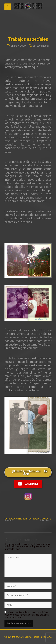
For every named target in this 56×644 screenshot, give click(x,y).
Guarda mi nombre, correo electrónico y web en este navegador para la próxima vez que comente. (27, 615)
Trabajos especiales (28, 39)
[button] (28, 472)
